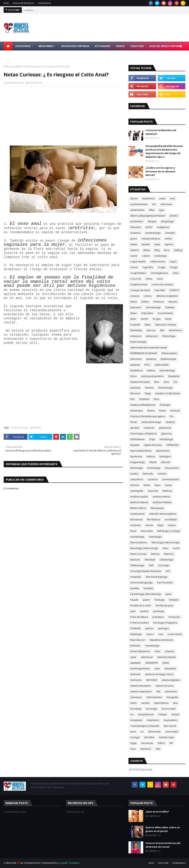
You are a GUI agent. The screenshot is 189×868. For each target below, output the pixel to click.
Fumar (134, 422)
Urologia (135, 737)
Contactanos (44, 3)
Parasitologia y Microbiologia (146, 594)
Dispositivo (147, 313)
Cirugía (173, 267)
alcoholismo (137, 221)
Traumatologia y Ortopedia (145, 726)
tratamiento (153, 720)
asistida (146, 244)
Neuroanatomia (139, 542)
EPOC (147, 365)
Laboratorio (137, 479)
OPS (168, 571)
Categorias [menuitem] (23, 46)
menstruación (138, 514)
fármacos (135, 393)
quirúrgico (163, 628)
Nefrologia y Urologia (169, 531)
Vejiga (133, 743)
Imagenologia (138, 462)
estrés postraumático (152, 376)
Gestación (149, 428)
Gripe (152, 439)
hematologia (166, 439)
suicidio (145, 703)
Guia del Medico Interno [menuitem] (166, 46)
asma (157, 244)
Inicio (6, 3)
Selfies (166, 663)
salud (133, 657)
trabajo (175, 714)
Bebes (147, 250)
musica (172, 525)
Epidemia (151, 359)
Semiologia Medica (140, 669)
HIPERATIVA (172, 445)
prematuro (158, 617)
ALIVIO (149, 227)
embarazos (152, 336)
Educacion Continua (166, 325)
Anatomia (135, 233)
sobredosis (171, 691)
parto (169, 594)
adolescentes (137, 210)
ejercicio (151, 330)
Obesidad (150, 560)
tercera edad (169, 709)
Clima (176, 273)
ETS (175, 382)
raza (161, 634)
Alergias (152, 221)
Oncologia (164, 565)
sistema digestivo (171, 680)
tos (132, 714)
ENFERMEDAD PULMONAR (144, 353)
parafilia (135, 588)
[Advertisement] (63, 116)
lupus (158, 485)
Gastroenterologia (151, 422)
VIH (171, 743)
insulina (134, 474)
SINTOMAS (152, 680)
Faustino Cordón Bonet (168, 393)
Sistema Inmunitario (141, 686)
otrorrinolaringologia (141, 583)
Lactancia (153, 479)
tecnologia (136, 709)
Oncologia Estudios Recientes (146, 571)
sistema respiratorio (141, 691)
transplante (136, 720)
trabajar (163, 714)
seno (157, 669)
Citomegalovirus (159, 273)
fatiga (148, 393)
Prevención (174, 617)
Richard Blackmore (140, 651)
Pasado (134, 600)
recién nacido (175, 634)
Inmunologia (154, 468)
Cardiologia (160, 256)
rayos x (150, 634)
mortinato (136, 525)
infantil (153, 462)
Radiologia (136, 634)
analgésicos (163, 227)
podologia (159, 611)
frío (172, 416)
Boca (167, 250)
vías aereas (147, 743)
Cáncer (146, 256)
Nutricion (169, 554)
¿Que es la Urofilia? (157, 812)
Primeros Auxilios (139, 623)
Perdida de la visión (141, 606)
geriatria (135, 428)
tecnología (152, 709)
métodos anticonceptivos (163, 514)
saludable (135, 663)
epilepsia (135, 365)
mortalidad (171, 520)
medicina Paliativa (162, 502)
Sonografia (172, 697)
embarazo (136, 336)
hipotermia (136, 456)
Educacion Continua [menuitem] (75, 46)
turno (133, 732)
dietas (134, 313)
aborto (134, 199)
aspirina (169, 244)
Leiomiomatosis (170, 479)
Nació (133, 531)
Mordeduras (154, 520)
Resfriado (135, 646)
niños (165, 548)
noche (176, 548)
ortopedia (136, 577)
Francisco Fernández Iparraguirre (148, 416)
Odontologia (166, 560)
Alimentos (136, 227)
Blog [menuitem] (10, 55)
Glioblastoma (137, 439)
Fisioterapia (136, 411)
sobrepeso (136, 697)
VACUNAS (149, 737)
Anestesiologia (153, 233)
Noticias (155, 554)
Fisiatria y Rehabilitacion (143, 405)
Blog (157, 250)
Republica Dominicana (161, 640)
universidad (172, 732)
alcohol (174, 216)
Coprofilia (160, 290)
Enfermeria (136, 359)
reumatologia (152, 646)
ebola (168, 319)
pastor (146, 600)
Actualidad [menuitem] (103, 46)
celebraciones (158, 262)
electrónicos (175, 330)
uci (142, 732)
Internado (148, 474)
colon (160, 279)
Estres (133, 376)
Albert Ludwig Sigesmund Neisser (148, 216)
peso (133, 611)
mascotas (153, 491)
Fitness (151, 411)
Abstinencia (148, 199)
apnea (134, 239)
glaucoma (166, 434)
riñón (157, 651)
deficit (134, 302)
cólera (149, 279)
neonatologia (137, 537)
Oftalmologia (137, 565)
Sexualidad (17, 66)
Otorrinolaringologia (157, 577)
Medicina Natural (139, 502)
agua (161, 210)
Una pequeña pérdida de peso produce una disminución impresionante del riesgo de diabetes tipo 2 (164, 151)
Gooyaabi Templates (69, 863)
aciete (162, 199)
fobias (162, 411)
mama (168, 485)
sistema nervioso (165, 686)
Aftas (152, 210)
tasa (175, 703)
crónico (148, 296)
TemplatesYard (32, 863)
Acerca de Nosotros (23, 3)
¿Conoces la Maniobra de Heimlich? (161, 132)
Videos (161, 743)
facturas (149, 388)
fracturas (175, 411)
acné (172, 199)
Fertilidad (144, 399)
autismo (135, 250)
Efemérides (136, 330)
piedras (144, 611)
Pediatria (174, 600)
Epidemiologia (168, 359)
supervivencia (161, 703)
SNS (158, 691)
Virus (133, 749)
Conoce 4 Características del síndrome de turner (163, 845)
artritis (168, 239)
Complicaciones (139, 284)
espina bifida (162, 365)
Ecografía (135, 325)
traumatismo (171, 720)
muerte (149, 525)
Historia (151, 456)
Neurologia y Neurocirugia (165, 542)
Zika (158, 749)
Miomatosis (136, 520)
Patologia (159, 600)
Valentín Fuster (167, 737)
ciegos (173, 262)
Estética (151, 370)
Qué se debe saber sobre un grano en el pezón (163, 829)
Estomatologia (167, 370)
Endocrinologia (138, 342)
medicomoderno (15, 83)
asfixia (134, 244)
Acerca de (163, 863)
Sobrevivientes (154, 697)
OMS (151, 565)
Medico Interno (138, 508)
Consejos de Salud (140, 290)
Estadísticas (136, 370)
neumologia (155, 537)
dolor (133, 319)
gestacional (165, 428)
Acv (154, 204)
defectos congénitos (167, 296)
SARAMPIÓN (152, 663)
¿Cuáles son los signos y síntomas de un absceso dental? (160, 171)
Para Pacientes (165, 583)
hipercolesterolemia (141, 451)
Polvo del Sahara (139, 617)
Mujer (161, 525)
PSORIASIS (135, 628)
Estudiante (174, 376)
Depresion (136, 307)
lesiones (135, 485)
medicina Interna (161, 497)
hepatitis (135, 445)
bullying (178, 250)
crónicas (135, 296)
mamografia (137, 491)
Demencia (159, 302)
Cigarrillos (148, 267)
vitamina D (146, 749)
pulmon (149, 628)
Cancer (134, 256)
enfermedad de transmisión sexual (149, 348)
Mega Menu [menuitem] (46, 46)
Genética (170, 422)
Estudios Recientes (140, 382)
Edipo (148, 325)
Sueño (134, 703)
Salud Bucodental (166, 657)
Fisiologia (165, 405)
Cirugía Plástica (138, 273)
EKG (162, 330)
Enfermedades (169, 353)
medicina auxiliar (139, 497)
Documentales (165, 313)
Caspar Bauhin (138, 262)
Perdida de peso (164, 606)
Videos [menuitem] (120, 46)
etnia (166, 382)
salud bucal (147, 657)
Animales (170, 233)
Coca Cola (136, 279)
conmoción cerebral (162, 284)
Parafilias (148, 588)
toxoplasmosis (146, 714)
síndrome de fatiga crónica (159, 674)
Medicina (167, 491)
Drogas (157, 319)
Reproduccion (138, 640)
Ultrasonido (154, 732)
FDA (132, 399)
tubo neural (170, 726)
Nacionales (147, 531)
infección (166, 462)
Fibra (156, 399)
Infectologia (136, 468)
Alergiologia (167, 221)
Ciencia (134, 267)
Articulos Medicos (151, 239)
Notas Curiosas (19, 428)
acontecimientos (139, 204)
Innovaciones (172, 468)
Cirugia (161, 267)
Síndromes (136, 680)
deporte (173, 302)
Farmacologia (165, 388)
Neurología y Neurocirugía (144, 548)
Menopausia (157, 508)
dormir (145, 319)
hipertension (163, 451)
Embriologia (169, 336)
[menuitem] (8, 46)
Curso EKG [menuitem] (137, 46)
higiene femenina (153, 445)
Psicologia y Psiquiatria (165, 623)
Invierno (162, 474)
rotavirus (170, 651)
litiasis (147, 485)
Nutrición (135, 560)
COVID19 (174, 290)
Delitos (145, 302)
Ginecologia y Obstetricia (144, 434)
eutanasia (135, 388)
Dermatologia (153, 307)
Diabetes (170, 307)
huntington (165, 456)
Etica (157, 382)
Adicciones (166, 204)
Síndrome (135, 674)
